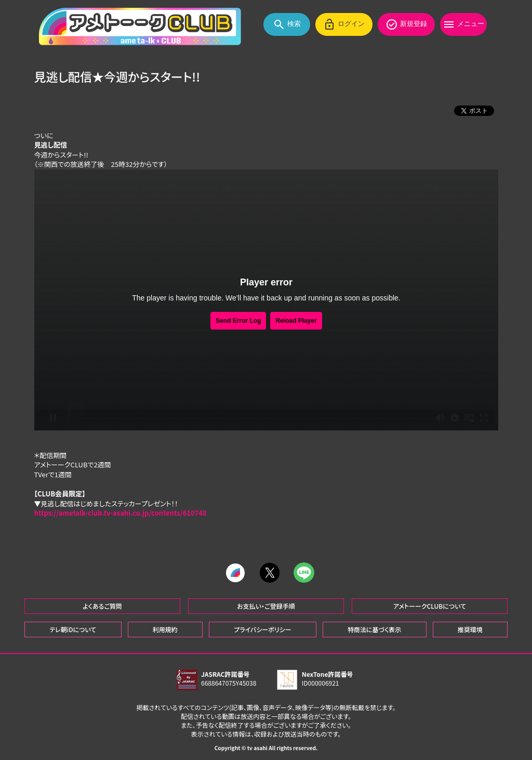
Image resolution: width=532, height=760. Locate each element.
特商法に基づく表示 (374, 628)
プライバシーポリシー (262, 628)
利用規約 (165, 628)
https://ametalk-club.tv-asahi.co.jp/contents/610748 (121, 513)
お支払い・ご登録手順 (266, 604)
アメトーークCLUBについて (430, 604)
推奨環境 (470, 628)
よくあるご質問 (102, 604)
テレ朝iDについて (73, 628)
